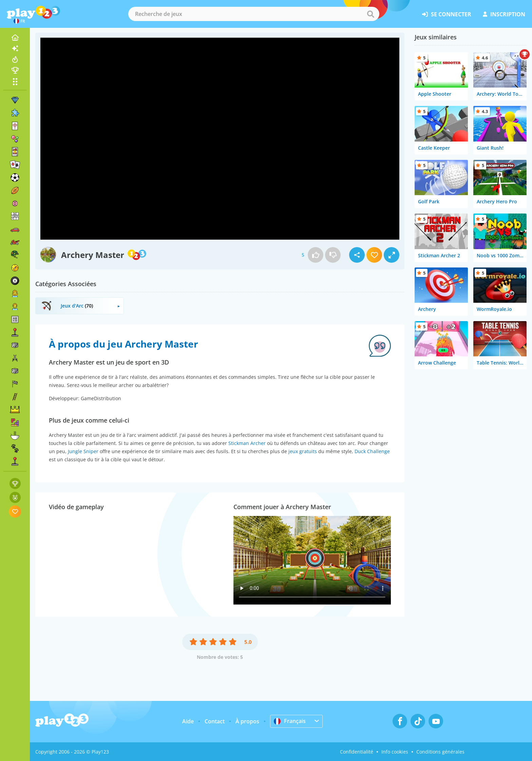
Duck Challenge (372, 451)
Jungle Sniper (83, 451)
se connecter (447, 14)
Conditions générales (440, 752)
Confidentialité (357, 752)
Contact (215, 721)
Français (290, 721)
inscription (504, 14)
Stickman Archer (247, 443)
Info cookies (395, 752)
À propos (247, 721)
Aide (188, 721)
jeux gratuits (303, 451)
